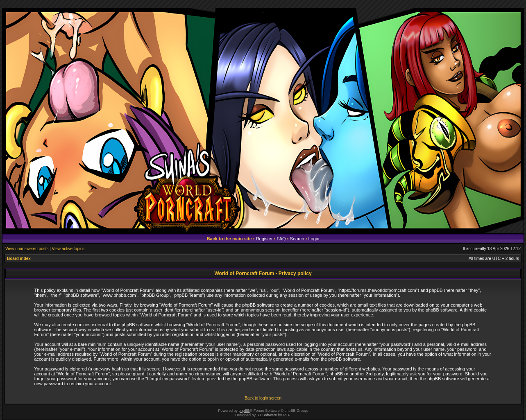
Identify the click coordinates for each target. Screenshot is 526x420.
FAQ (281, 239)
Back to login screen (263, 398)
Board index (19, 259)
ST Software (267, 415)
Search (297, 239)
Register (264, 239)
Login (314, 239)
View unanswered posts (27, 249)
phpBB (244, 411)
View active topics (68, 249)
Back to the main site (229, 239)
